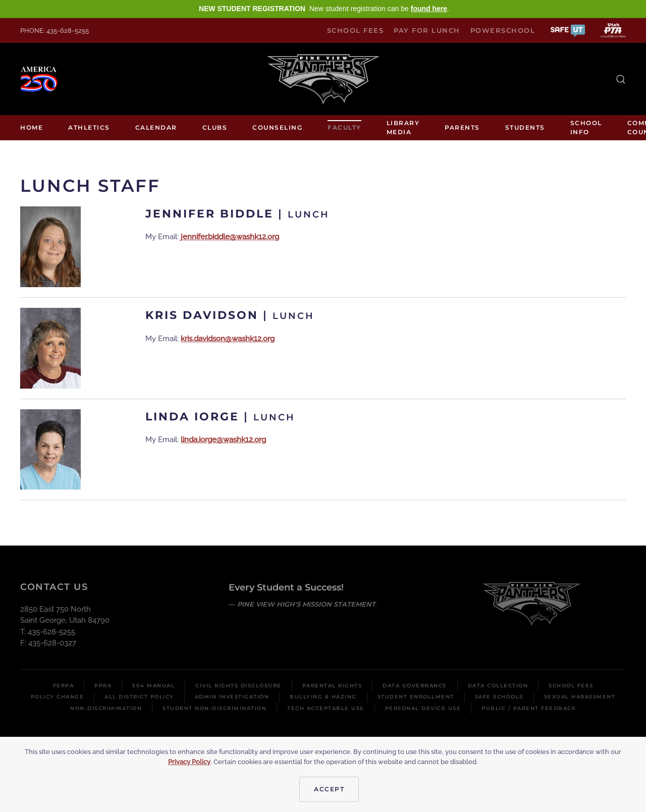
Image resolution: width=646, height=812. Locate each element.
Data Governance (415, 686)
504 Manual (153, 686)
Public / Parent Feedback (529, 708)
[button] (568, 30)
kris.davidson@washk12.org (228, 339)
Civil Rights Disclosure (238, 686)
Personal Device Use (423, 708)
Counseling (277, 127)
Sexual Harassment (580, 697)
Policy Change (58, 697)
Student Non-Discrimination (214, 708)
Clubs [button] (215, 127)
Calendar (156, 127)
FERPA (64, 686)
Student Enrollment (416, 697)
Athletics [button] (89, 127)
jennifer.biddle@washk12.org (230, 237)
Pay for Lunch (427, 30)
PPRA (103, 686)
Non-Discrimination (106, 708)
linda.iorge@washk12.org (223, 440)
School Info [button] (586, 127)
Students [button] (525, 127)
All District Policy (139, 697)
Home (32, 127)
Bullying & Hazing (323, 697)
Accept (329, 789)
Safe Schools (499, 697)
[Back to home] (323, 79)
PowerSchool (503, 30)
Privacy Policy (189, 762)
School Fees (356, 30)
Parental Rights (332, 686)
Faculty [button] (344, 127)
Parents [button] (462, 127)
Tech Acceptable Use (326, 708)
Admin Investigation (232, 697)
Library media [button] (403, 127)
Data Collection (498, 686)
